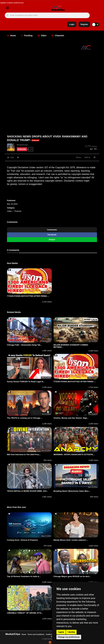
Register (84, 24)
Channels (58, 36)
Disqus (52, 239)
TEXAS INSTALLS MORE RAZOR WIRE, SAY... (28, 491)
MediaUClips (22, 145)
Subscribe (22, 149)
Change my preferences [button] (69, 637)
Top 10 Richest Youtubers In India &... (24, 576)
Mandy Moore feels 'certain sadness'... (71, 540)
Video (42, 36)
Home (11, 36)
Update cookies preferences (12, 3)
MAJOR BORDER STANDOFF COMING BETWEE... (71, 346)
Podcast (18, 211)
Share (78, 157)
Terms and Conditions (36, 634)
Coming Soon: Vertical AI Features (23, 540)
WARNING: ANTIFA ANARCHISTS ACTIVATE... (74, 454)
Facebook (52, 235)
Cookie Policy (51, 634)
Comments (52, 230)
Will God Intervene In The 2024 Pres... (24, 454)
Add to (87, 157)
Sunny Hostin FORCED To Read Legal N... (26, 382)
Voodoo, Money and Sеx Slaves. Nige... (71, 418)
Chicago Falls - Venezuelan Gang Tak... (25, 345)
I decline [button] (71, 632)
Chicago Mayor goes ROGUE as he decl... (72, 576)
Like (11, 157)
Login (72, 24)
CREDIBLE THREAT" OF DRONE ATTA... (25, 613)
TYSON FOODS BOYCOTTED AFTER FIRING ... (28, 296)
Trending (27, 36)
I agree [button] (61, 632)
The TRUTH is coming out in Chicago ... (25, 418)
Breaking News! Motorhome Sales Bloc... (72, 491)
